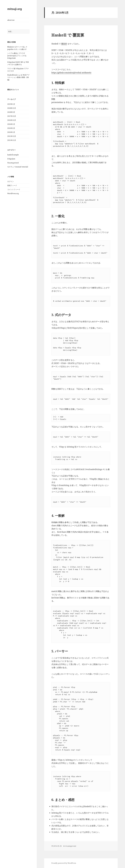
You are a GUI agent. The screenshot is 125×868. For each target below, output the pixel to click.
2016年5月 (11, 124)
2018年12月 (12, 108)
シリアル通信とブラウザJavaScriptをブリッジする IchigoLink (17, 56)
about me (11, 20)
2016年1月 (11, 132)
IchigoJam (11, 159)
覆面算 (64, 44)
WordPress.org (13, 193)
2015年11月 (12, 140)
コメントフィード (14, 189)
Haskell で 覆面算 (68, 35)
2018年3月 (11, 112)
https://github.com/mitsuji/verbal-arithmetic (71, 73)
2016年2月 (11, 128)
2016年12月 (12, 120)
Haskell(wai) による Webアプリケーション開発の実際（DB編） (18, 77)
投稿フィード (12, 185)
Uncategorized (13, 163)
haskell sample (13, 155)
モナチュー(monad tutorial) (18, 167)
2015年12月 (12, 136)
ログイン (11, 181)
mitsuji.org (15, 9)
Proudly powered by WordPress (64, 863)
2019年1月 (11, 104)
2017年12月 (12, 116)
